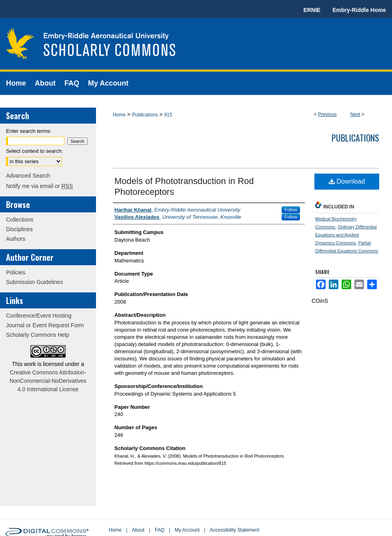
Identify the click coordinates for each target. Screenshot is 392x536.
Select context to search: (34, 151)
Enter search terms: (29, 131)
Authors (16, 239)
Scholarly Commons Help (38, 335)
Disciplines (19, 229)
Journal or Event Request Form (45, 325)
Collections (20, 220)
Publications (145, 115)
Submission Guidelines (34, 282)
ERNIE (312, 10)
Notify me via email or (39, 186)
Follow (291, 210)
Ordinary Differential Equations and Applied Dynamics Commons (346, 235)
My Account (187, 530)
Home (119, 115)
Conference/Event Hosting (39, 316)
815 (168, 115)
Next (355, 114)
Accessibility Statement (235, 530)
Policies (16, 272)
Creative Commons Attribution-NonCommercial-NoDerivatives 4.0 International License (48, 381)
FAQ (160, 530)
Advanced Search (28, 176)
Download (347, 181)
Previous (327, 114)
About (138, 530)
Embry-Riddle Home (359, 10)
